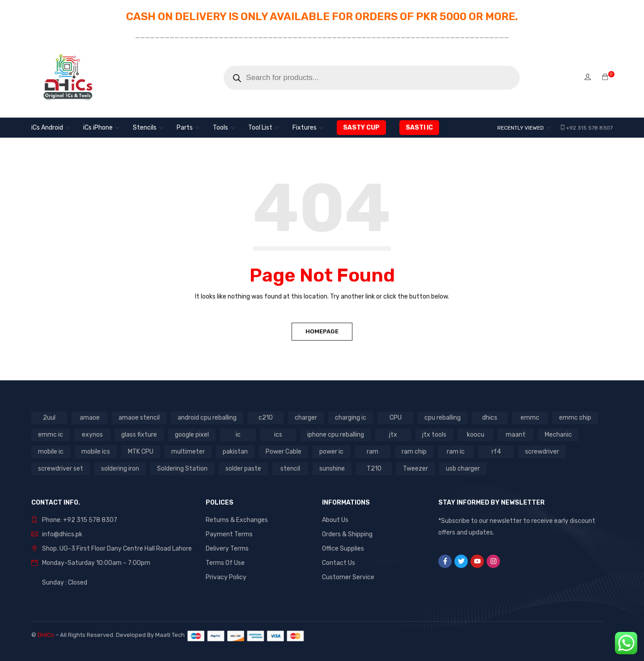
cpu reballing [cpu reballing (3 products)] (443, 418)
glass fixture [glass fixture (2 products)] (139, 435)
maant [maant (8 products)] (516, 435)
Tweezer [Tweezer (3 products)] (415, 469)
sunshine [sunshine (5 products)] (332, 469)
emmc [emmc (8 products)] (530, 418)
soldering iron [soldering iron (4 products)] (120, 469)
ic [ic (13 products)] (238, 435)
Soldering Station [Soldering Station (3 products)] (182, 469)
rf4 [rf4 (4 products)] (496, 452)
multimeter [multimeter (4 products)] (188, 452)
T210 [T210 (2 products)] (374, 469)
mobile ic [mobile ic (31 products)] (51, 452)
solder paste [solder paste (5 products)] (243, 469)
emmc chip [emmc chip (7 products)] (575, 418)
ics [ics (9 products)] (278, 435)
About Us (335, 520)
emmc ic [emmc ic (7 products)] (51, 435)
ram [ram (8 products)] (373, 452)
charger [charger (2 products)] (306, 418)
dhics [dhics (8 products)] (490, 418)
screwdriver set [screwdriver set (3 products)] (61, 469)
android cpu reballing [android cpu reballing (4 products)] (207, 418)
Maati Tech (171, 635)
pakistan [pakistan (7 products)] (235, 452)
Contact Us (339, 563)
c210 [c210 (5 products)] (266, 418)
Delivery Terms (227, 549)
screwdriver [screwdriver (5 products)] (542, 452)
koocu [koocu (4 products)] (476, 435)
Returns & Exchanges (237, 520)
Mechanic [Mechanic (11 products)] (558, 435)
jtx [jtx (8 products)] (393, 435)
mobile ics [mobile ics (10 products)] (96, 452)
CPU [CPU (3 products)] (396, 418)
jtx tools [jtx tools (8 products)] (434, 435)
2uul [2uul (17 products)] (49, 418)
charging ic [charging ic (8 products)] (351, 418)
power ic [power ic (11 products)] (331, 452)
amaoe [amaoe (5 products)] (90, 418)
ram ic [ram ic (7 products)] (456, 452)
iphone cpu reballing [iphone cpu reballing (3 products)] (336, 435)
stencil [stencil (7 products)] (290, 469)
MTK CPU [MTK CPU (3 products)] (141, 452)
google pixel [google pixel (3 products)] (192, 435)
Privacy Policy (226, 577)
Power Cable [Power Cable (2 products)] (284, 452)
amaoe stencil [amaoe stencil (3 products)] (139, 418)
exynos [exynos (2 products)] (92, 435)
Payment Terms (229, 534)
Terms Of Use (225, 563)
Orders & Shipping (347, 534)
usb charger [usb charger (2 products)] (463, 469)
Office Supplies (343, 549)
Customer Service (348, 577)
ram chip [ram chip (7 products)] (414, 452)
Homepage (322, 331)
